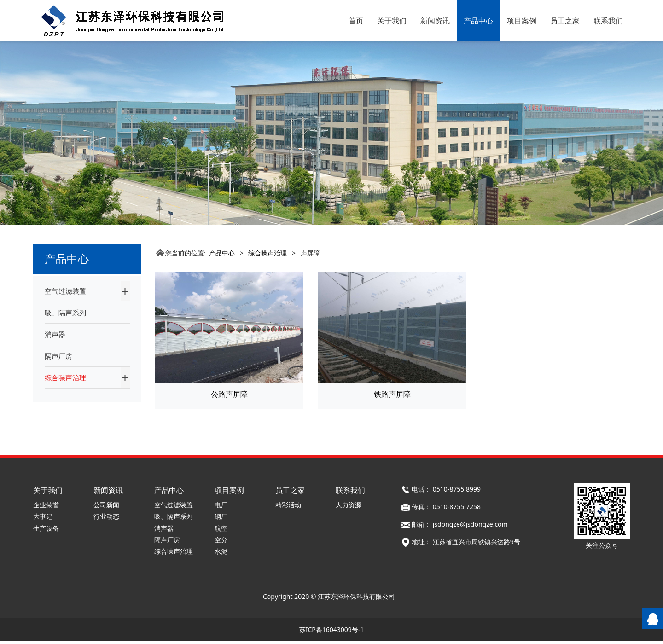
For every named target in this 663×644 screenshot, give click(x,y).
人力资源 (349, 508)
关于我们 (392, 21)
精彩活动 (288, 508)
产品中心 (478, 21)
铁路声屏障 (392, 394)
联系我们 (608, 21)
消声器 (55, 334)
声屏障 (61, 399)
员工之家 (565, 21)
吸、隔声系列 (65, 313)
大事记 (43, 519)
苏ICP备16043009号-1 (332, 633)
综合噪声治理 (65, 377)
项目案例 (522, 21)
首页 (356, 21)
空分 (221, 542)
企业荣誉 (46, 508)
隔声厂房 (58, 356)
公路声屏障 (229, 394)
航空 (221, 531)
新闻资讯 (435, 21)
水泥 (221, 554)
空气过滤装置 (65, 291)
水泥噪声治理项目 (77, 415)
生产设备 (46, 531)
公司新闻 (106, 508)
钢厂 (221, 519)
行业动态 (106, 519)
